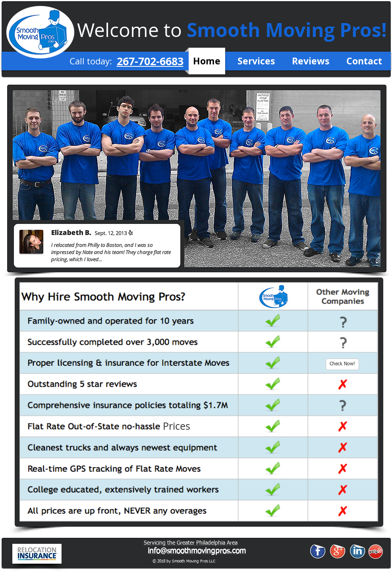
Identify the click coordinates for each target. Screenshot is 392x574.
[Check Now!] (342, 364)
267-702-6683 (150, 61)
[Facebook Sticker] (318, 551)
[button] (177, 426)
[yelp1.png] (376, 552)
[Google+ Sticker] (338, 551)
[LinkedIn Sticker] (358, 551)
